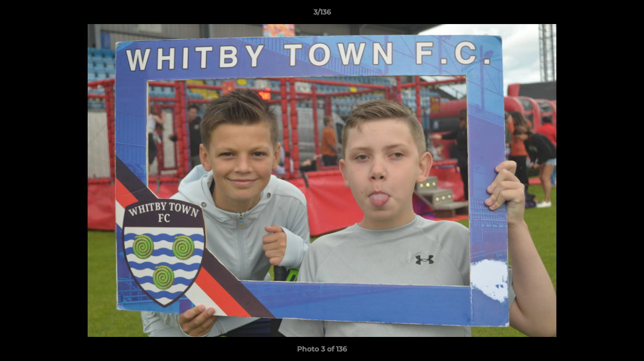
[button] (626, 15)
